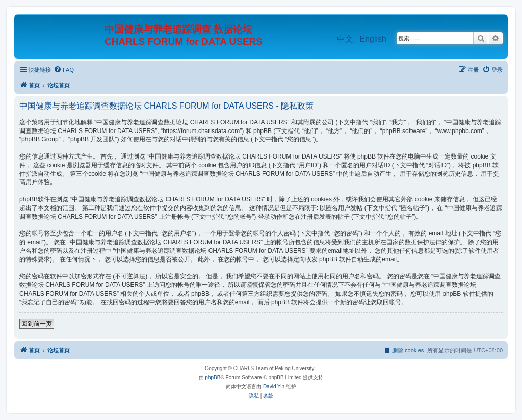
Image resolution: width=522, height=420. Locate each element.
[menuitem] (64, 70)
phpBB (213, 377)
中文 (345, 39)
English (373, 39)
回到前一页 (37, 324)
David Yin (274, 387)
